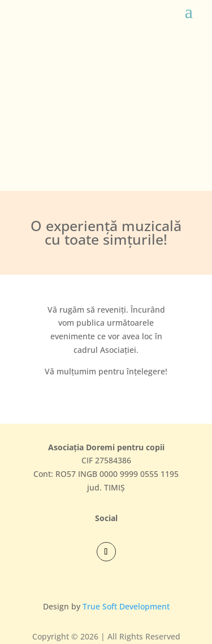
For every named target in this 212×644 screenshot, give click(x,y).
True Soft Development (126, 606)
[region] (106, 106)
